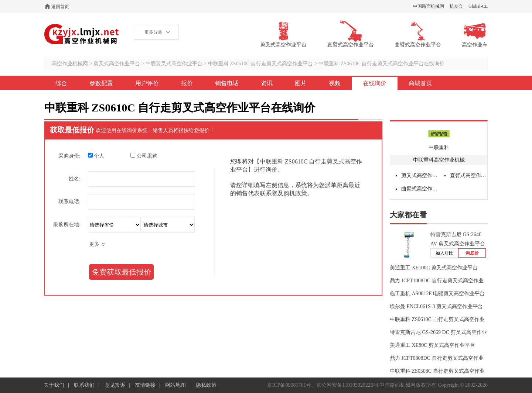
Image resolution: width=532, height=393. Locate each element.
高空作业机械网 (82, 34)
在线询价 (375, 83)
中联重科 (439, 147)
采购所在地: (67, 225)
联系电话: (69, 202)
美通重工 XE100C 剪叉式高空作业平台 (434, 268)
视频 (335, 83)
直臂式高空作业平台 (469, 175)
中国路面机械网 (429, 6)
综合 (61, 83)
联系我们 (84, 385)
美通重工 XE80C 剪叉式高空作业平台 (432, 345)
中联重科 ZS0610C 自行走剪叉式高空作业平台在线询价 (381, 64)
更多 (94, 244)
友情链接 (145, 385)
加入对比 (444, 253)
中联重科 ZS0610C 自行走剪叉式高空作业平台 (261, 64)
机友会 (456, 6)
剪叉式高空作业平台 (117, 64)
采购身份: (69, 156)
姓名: (75, 179)
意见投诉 (115, 385)
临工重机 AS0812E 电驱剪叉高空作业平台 (437, 294)
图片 (301, 83)
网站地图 (175, 385)
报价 (187, 83)
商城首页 (420, 83)
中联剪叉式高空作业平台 (174, 64)
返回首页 (60, 7)
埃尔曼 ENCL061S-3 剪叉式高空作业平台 (436, 306)
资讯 (267, 83)
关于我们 (54, 385)
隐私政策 (206, 385)
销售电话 (227, 83)
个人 (96, 156)
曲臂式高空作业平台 (420, 189)
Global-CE (478, 6)
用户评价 (147, 83)
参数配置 (101, 83)
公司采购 (144, 156)
